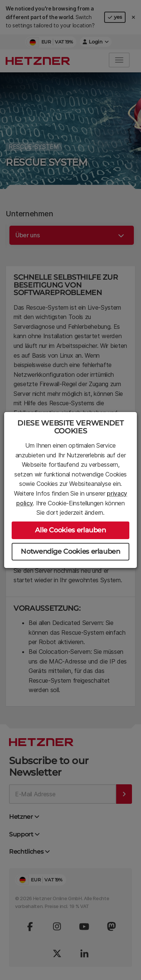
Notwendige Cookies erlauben (70, 551)
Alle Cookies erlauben (70, 530)
